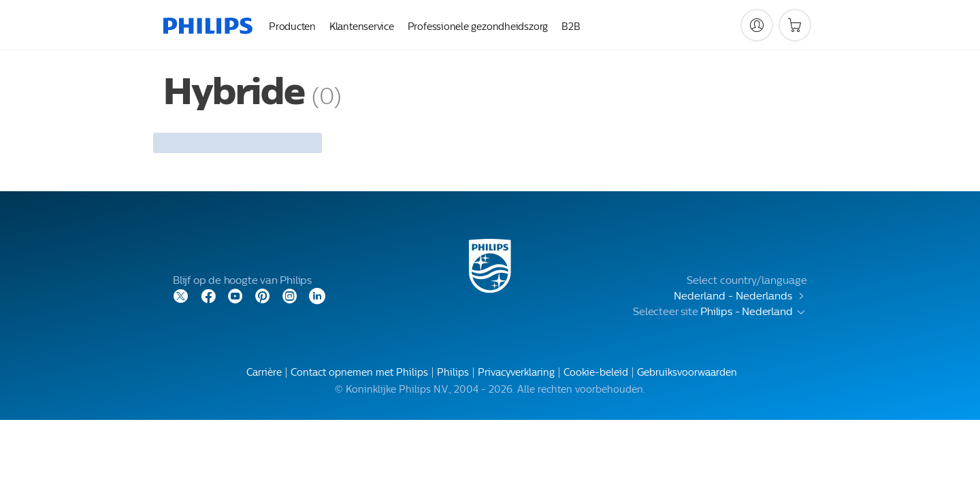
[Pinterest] (263, 295)
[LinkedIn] (317, 295)
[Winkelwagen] (795, 25)
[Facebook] (208, 295)
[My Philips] (757, 25)
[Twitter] (181, 295)
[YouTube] (235, 295)
